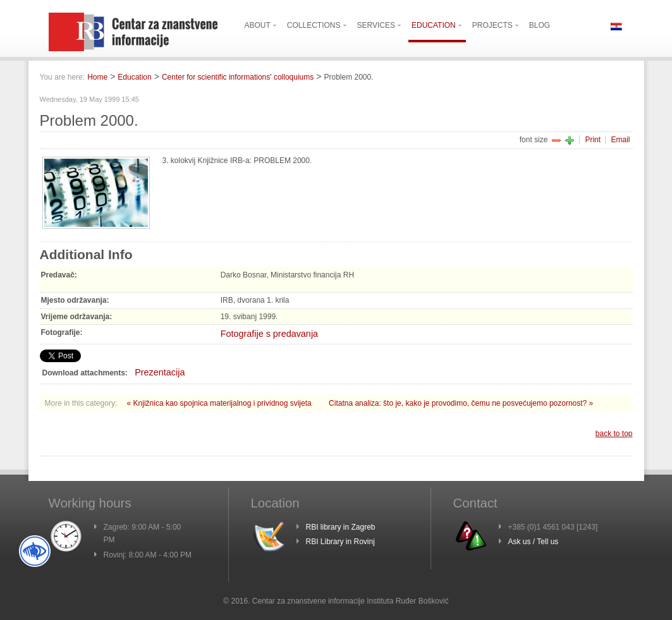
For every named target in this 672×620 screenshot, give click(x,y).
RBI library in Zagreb (341, 527)
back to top (614, 434)
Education (134, 77)
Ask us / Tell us (534, 542)
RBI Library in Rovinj (340, 542)
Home (97, 77)
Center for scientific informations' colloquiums (238, 77)
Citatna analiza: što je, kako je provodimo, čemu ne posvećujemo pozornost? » (461, 403)
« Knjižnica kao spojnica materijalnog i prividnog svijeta (221, 403)
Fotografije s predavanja (269, 334)
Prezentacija (160, 372)
